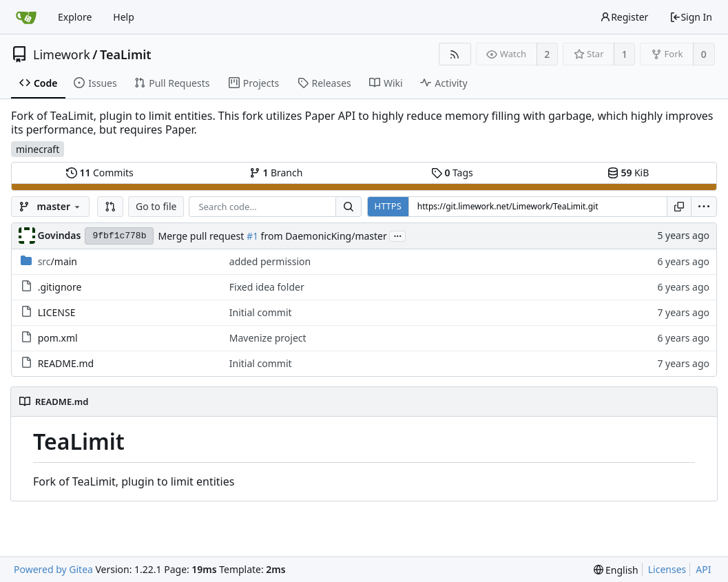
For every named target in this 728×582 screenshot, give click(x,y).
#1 (252, 236)
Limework (62, 54)
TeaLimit (126, 54)
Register (624, 17)
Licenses (667, 569)
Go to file (156, 206)
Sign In (691, 17)
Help (124, 17)
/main (58, 261)
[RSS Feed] (455, 54)
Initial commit (261, 312)
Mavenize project (268, 338)
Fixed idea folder (267, 287)
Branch (276, 173)
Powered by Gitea (53, 569)
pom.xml (58, 338)
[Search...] (349, 207)
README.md (66, 363)
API (703, 569)
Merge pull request (202, 236)
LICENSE (57, 312)
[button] (110, 207)
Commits (100, 173)
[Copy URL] (679, 207)
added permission (270, 261)
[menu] (704, 207)
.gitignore (60, 287)
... (397, 235)
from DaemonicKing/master (323, 236)
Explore (75, 17)
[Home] (26, 17)
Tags (452, 173)
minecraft (38, 149)
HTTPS (388, 206)
